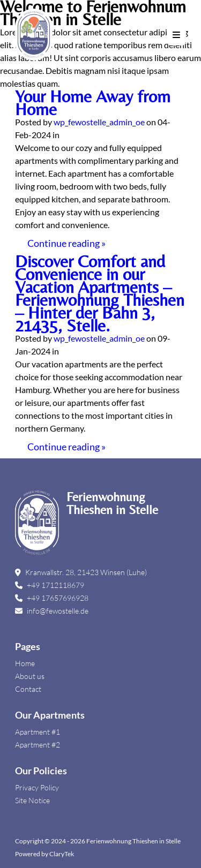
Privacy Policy (37, 787)
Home (25, 663)
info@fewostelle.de (52, 611)
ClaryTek (62, 854)
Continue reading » (66, 243)
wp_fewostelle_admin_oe (99, 122)
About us (30, 676)
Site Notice (32, 800)
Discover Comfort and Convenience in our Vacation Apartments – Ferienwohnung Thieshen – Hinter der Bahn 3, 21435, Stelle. (100, 293)
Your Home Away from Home (93, 103)
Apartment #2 (38, 745)
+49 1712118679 (50, 585)
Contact (28, 689)
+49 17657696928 (52, 598)
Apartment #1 (38, 732)
